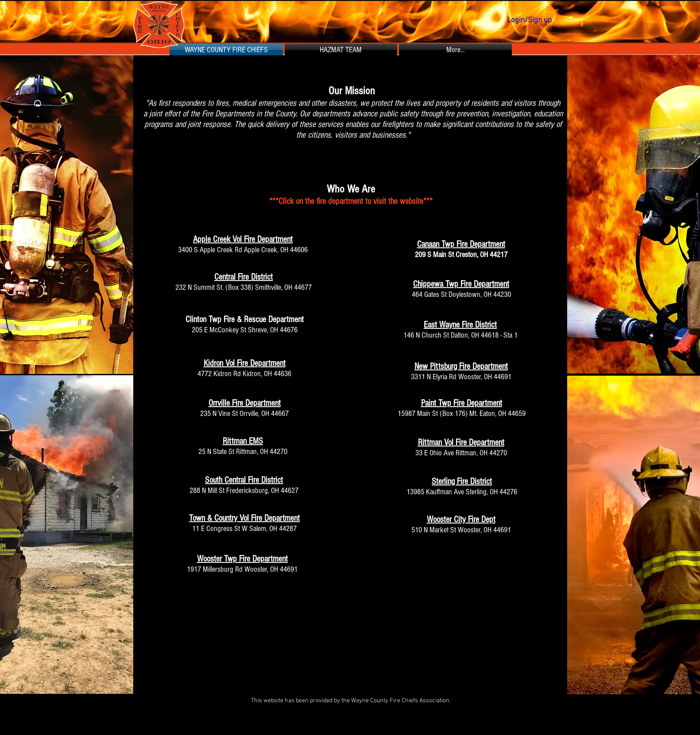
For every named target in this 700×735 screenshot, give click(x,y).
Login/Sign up (529, 20)
